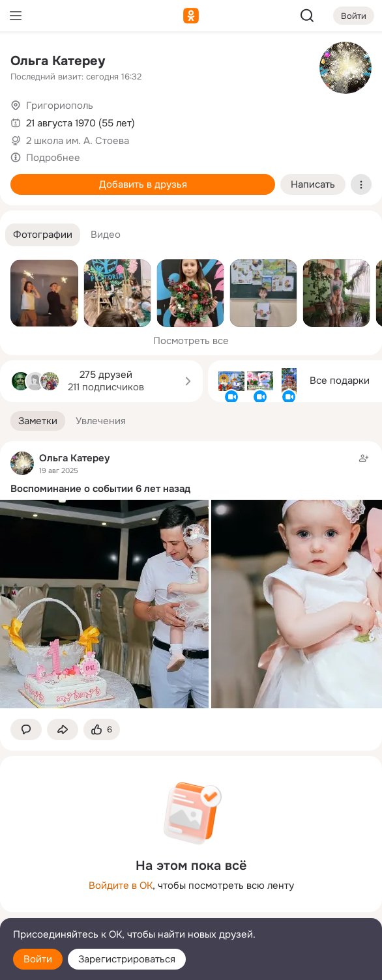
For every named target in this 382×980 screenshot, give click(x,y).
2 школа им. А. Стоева (78, 141)
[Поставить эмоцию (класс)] (102, 729)
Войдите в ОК (121, 886)
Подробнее (53, 158)
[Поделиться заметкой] (63, 729)
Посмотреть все (191, 341)
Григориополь (60, 106)
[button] (43, 235)
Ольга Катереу (58, 61)
